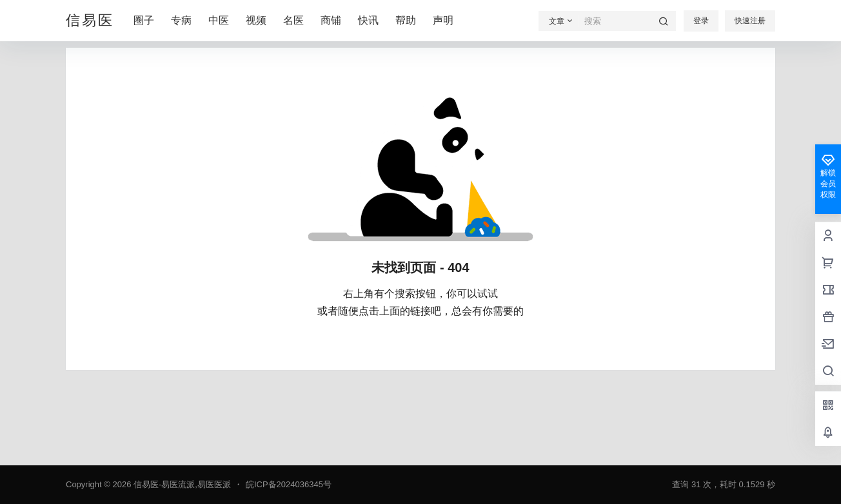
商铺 (331, 20)
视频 (256, 20)
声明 (443, 20)
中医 (219, 20)
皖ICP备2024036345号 (289, 484)
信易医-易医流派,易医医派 (181, 484)
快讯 (368, 20)
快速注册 (750, 21)
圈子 (144, 20)
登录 (701, 21)
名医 (293, 20)
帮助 (406, 20)
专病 (181, 20)
